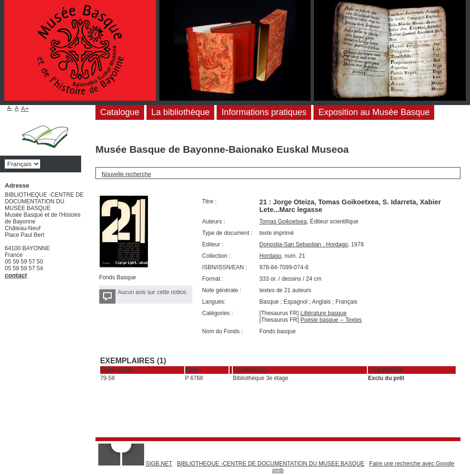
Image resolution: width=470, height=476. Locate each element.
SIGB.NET (159, 464)
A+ (25, 109)
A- (10, 108)
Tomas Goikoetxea (283, 222)
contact (16, 275)
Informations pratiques (264, 112)
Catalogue (120, 112)
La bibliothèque (180, 112)
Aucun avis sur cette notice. (153, 292)
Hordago (271, 256)
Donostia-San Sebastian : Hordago (304, 244)
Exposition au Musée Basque (374, 112)
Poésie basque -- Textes (331, 320)
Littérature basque (324, 313)
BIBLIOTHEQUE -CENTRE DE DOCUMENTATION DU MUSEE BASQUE (271, 464)
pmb (278, 470)
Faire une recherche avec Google (412, 464)
